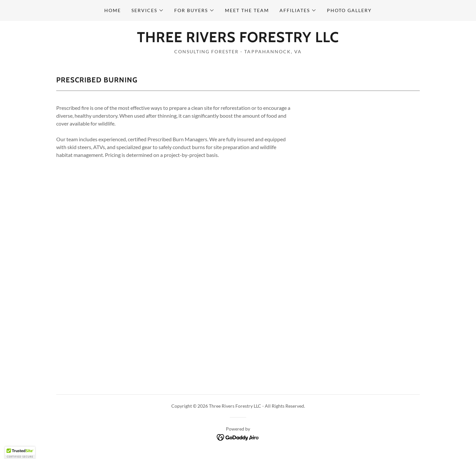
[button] (148, 10)
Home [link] (113, 10)
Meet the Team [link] (247, 10)
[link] (238, 40)
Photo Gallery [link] (349, 10)
